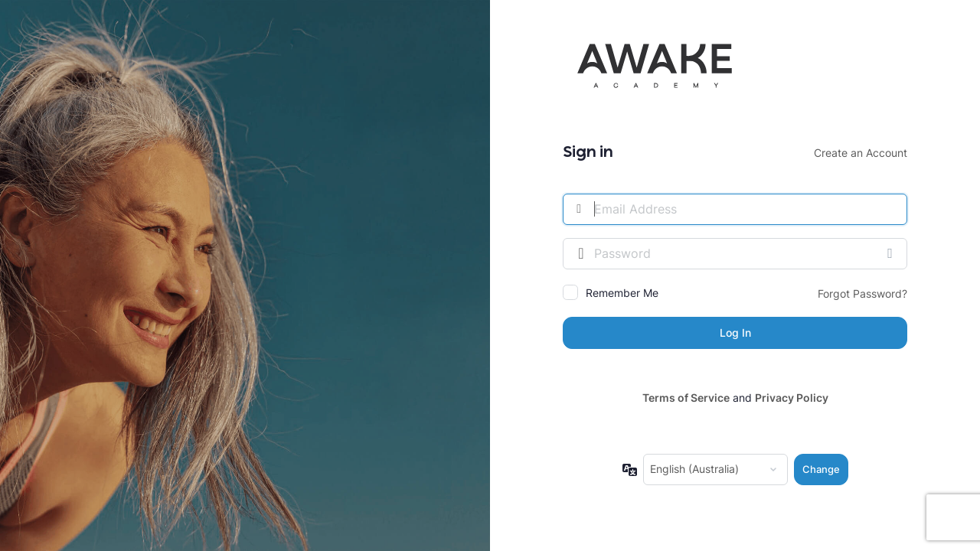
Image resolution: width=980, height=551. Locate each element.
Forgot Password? (862, 293)
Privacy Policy (792, 398)
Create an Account (861, 153)
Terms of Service (686, 398)
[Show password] (892, 253)
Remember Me (622, 293)
